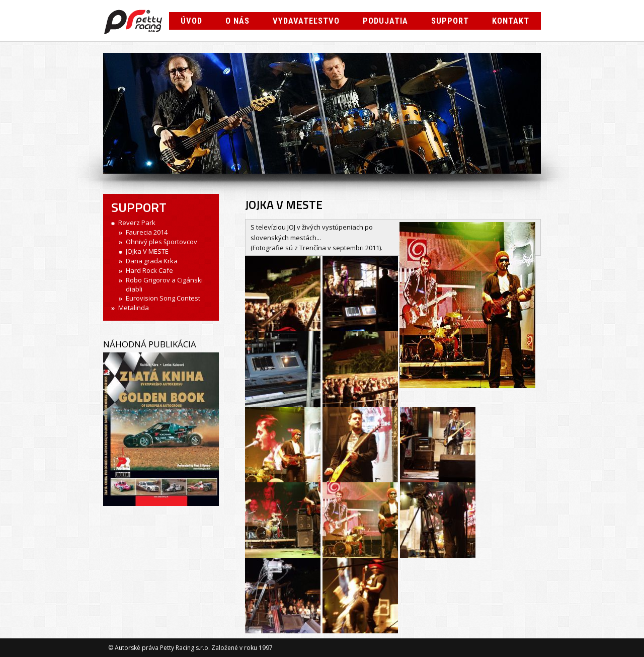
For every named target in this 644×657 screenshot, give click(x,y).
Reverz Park (137, 223)
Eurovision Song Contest (163, 298)
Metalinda (134, 308)
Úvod (191, 21)
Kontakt (511, 21)
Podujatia (385, 21)
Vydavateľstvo (306, 21)
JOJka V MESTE (147, 251)
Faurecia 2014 (147, 232)
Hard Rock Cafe (149, 270)
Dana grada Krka (152, 261)
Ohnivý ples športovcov (162, 242)
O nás (237, 21)
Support (450, 21)
